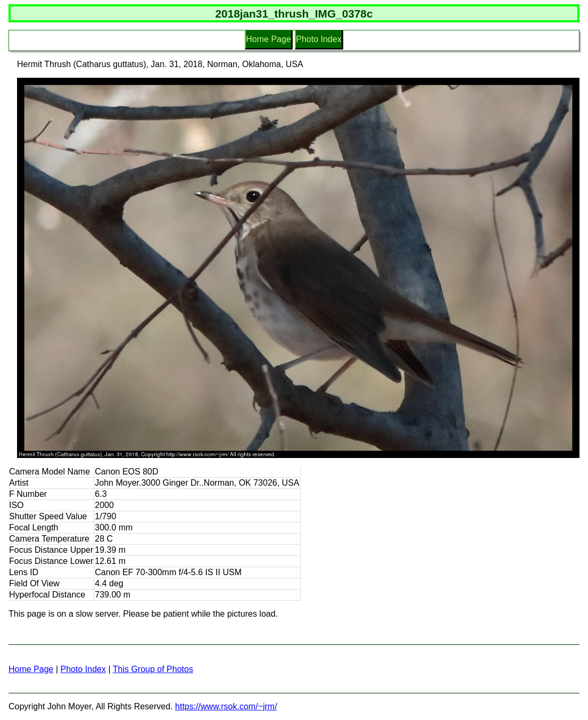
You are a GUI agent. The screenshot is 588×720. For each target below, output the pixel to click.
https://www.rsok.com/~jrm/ (226, 706)
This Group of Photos (153, 669)
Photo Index (318, 39)
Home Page (268, 39)
